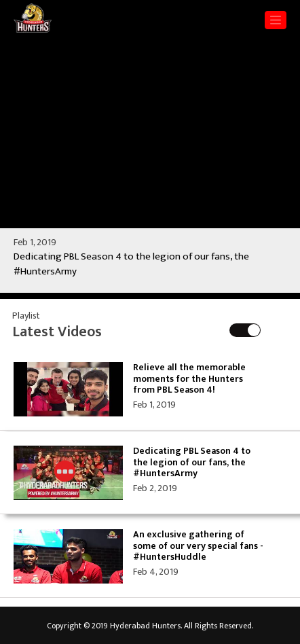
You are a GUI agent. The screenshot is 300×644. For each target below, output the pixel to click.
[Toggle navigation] (276, 20)
